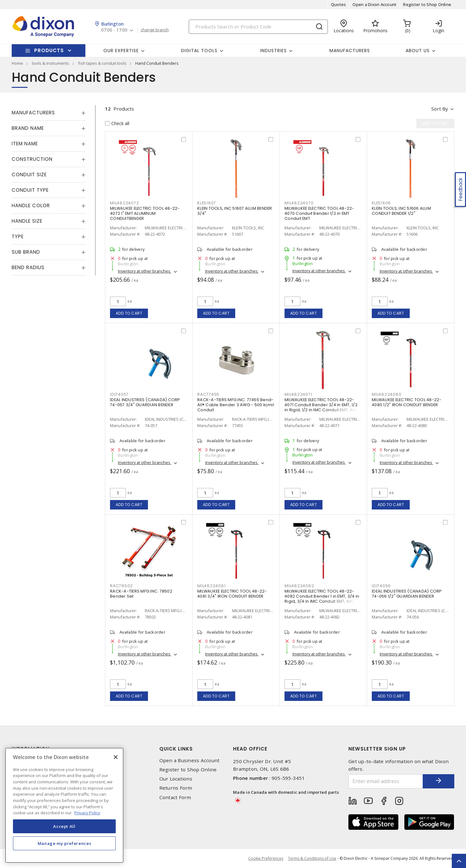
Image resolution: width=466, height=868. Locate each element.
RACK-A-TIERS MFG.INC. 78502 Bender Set (141, 594)
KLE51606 (381, 203)
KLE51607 (207, 203)
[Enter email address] (386, 781)
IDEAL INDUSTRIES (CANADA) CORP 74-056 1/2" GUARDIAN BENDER (407, 594)
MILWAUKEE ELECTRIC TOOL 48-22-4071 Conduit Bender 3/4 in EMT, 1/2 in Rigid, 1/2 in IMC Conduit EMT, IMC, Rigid (322, 407)
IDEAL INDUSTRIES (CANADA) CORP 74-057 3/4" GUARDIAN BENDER (145, 402)
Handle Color (31, 205)
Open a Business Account (190, 760)
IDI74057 (119, 394)
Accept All (64, 826)
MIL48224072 (124, 203)
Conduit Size (29, 175)
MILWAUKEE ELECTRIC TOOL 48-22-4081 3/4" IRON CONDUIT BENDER (232, 594)
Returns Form (176, 788)
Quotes (339, 4)
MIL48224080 (386, 394)
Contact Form (175, 797)
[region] (64, 805)
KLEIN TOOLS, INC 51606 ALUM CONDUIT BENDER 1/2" (401, 211)
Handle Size (27, 221)
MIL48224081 (211, 586)
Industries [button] (273, 51)
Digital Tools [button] (199, 51)
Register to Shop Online (427, 4)
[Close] (116, 757)
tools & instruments (51, 63)
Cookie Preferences (266, 859)
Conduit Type (30, 190)
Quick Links (176, 749)
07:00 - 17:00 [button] (114, 30)
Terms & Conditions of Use (312, 858)
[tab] (49, 113)
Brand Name (28, 128)
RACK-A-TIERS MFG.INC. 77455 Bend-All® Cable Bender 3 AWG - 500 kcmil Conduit (236, 405)
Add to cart (129, 313)
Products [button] (49, 50)
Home (17, 63)
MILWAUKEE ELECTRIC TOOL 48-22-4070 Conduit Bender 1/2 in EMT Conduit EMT (319, 213)
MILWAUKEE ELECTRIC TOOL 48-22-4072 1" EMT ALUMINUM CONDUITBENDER (145, 213)
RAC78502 (121, 586)
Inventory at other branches (145, 271)
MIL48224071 (298, 394)
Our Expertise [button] (121, 51)
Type (18, 236)
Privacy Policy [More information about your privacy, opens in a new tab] (87, 813)
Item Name (25, 144)
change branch (155, 30)
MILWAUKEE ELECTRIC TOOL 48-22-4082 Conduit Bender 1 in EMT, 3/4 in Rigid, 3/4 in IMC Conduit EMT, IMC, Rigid (322, 599)
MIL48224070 (299, 203)
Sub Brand (26, 252)
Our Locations (176, 779)
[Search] (258, 27)
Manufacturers (350, 51)
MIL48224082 (299, 586)
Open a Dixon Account (374, 4)
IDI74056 (381, 586)
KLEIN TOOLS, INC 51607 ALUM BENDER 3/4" (235, 211)
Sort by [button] (440, 109)
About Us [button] (418, 51)
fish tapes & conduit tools (102, 63)
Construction (32, 159)
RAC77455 (208, 394)
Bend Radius (28, 267)
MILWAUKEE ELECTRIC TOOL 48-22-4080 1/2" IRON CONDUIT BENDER (407, 402)
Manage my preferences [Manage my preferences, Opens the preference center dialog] (64, 843)
